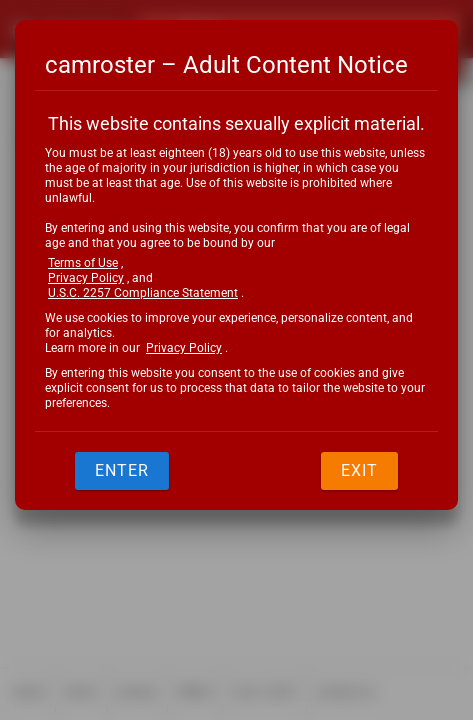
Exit (359, 470)
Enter (122, 470)
